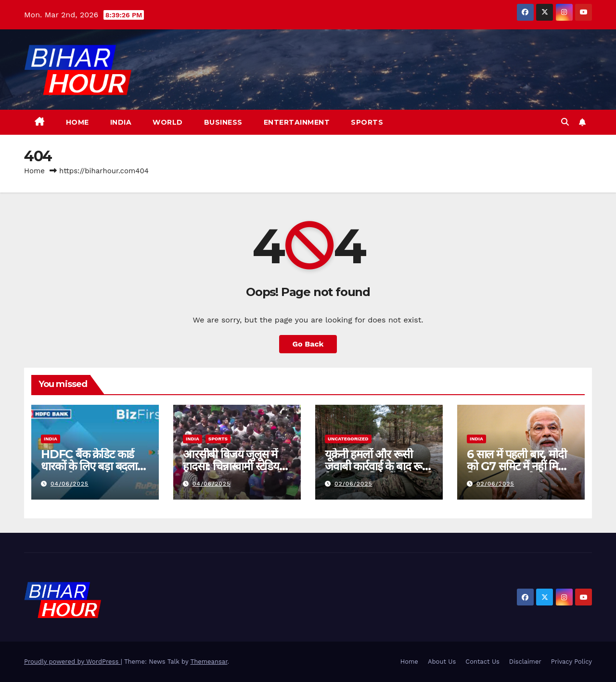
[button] (565, 122)
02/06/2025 (353, 484)
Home (77, 122)
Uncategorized (348, 439)
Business (223, 122)
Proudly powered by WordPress (72, 662)
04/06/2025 (70, 484)
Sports (367, 122)
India (121, 122)
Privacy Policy (571, 662)
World (168, 122)
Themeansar (209, 662)
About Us (442, 662)
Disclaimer (525, 662)
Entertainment (297, 122)
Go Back (308, 344)
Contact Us (482, 662)
